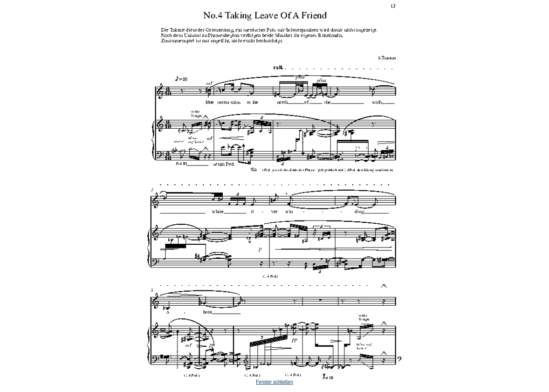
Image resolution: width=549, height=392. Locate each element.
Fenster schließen (274, 382)
